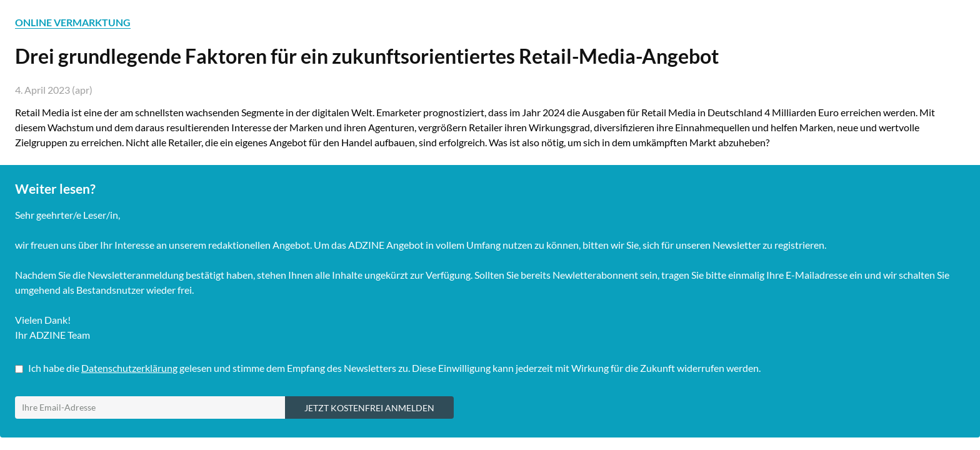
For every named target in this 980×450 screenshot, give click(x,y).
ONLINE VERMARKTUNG (73, 22)
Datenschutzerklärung (129, 368)
